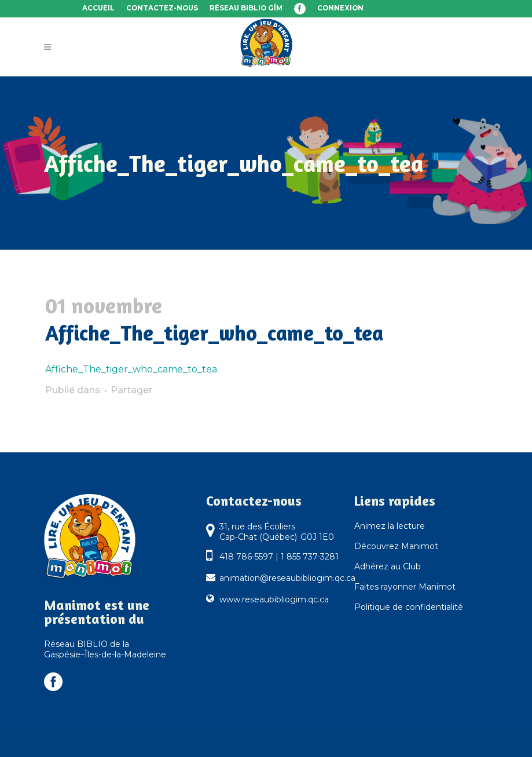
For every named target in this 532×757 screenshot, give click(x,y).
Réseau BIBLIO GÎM (246, 8)
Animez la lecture (390, 526)
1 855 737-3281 (310, 557)
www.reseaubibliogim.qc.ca (274, 599)
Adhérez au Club (388, 566)
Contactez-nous (162, 8)
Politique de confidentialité (409, 607)
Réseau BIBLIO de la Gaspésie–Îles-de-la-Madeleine (105, 649)
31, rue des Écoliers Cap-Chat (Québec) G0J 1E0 (277, 532)
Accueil (98, 8)
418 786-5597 (246, 557)
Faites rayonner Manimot (405, 587)
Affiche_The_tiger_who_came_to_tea (131, 369)
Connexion (340, 8)
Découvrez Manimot (396, 546)
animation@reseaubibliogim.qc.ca (287, 578)
